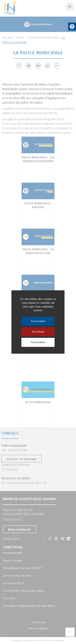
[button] (72, 27)
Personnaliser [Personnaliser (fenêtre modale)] (38, 342)
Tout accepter (38, 321)
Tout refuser (38, 332)
